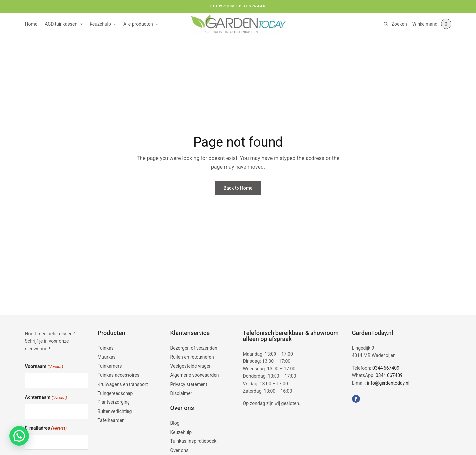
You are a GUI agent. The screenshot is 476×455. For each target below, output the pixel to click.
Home (31, 24)
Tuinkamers (110, 366)
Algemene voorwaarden (195, 375)
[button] (19, 436)
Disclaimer (181, 393)
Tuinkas (106, 348)
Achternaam (46, 398)
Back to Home (238, 188)
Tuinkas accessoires (119, 375)
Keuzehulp (100, 24)
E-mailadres (46, 428)
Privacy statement (189, 384)
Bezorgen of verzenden (194, 348)
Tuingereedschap (115, 393)
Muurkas (107, 357)
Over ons (180, 450)
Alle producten (138, 24)
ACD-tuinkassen (61, 24)
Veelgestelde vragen (191, 366)
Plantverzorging (114, 402)
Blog (175, 423)
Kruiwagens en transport (123, 384)
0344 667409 (386, 368)
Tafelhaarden (111, 420)
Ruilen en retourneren (192, 357)
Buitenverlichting (115, 411)
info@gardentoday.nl (388, 383)
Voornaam (44, 367)
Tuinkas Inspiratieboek (194, 441)
